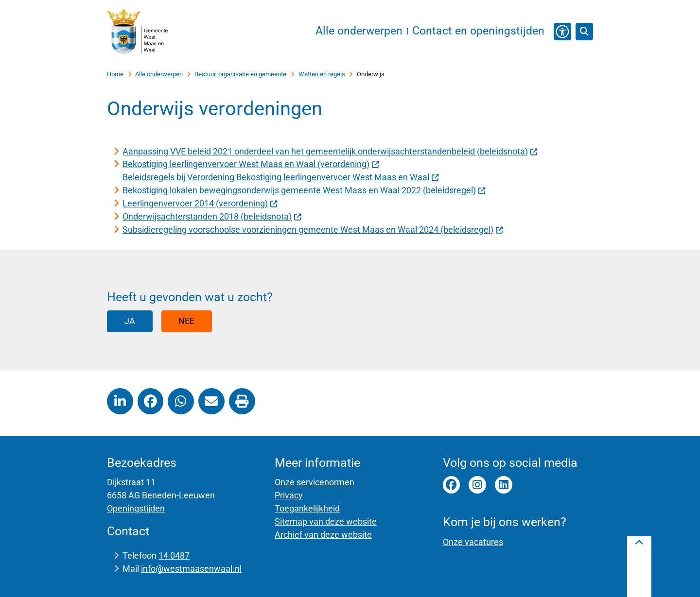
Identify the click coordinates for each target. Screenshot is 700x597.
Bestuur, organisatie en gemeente (240, 74)
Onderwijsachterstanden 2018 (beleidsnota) (212, 216)
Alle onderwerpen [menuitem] (359, 31)
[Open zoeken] (584, 32)
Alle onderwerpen (159, 74)
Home (115, 74)
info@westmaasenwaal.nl (191, 569)
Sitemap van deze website (326, 521)
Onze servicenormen (315, 482)
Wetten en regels (322, 74)
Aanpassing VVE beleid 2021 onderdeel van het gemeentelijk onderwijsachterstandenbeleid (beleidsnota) (330, 151)
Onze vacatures (473, 542)
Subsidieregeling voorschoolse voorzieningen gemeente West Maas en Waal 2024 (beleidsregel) (313, 230)
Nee (186, 321)
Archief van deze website (323, 535)
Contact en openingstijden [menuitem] (478, 31)
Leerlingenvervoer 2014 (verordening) (200, 203)
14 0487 (174, 555)
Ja (130, 321)
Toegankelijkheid (307, 508)
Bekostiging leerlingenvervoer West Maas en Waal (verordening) (251, 164)
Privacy (289, 495)
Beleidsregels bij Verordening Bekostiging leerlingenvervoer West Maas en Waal (281, 177)
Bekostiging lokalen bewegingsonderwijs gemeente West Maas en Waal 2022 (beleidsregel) (304, 190)
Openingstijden (136, 508)
